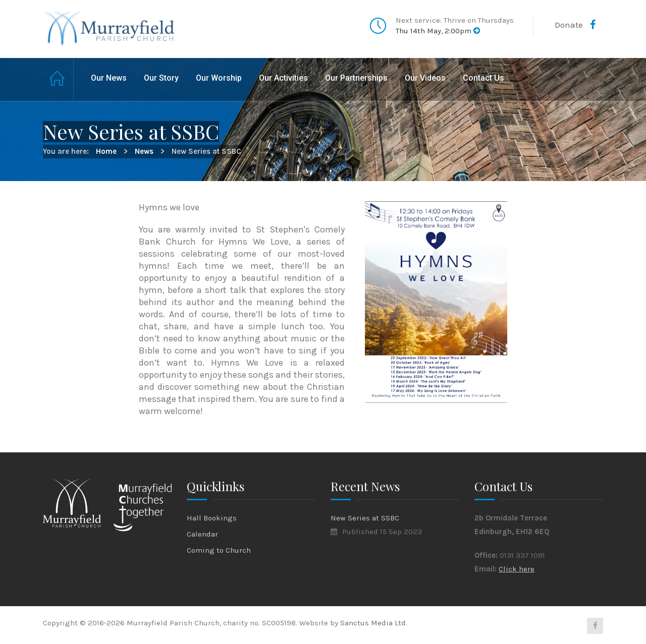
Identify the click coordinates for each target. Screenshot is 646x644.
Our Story (161, 78)
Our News (109, 78)
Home (58, 79)
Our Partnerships (356, 78)
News (144, 151)
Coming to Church (219, 550)
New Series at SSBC (365, 518)
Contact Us (483, 78)
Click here (517, 569)
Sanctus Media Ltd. (374, 623)
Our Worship (219, 78)
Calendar (202, 534)
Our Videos (425, 78)
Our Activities (283, 78)
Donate (569, 25)
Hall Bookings (212, 518)
